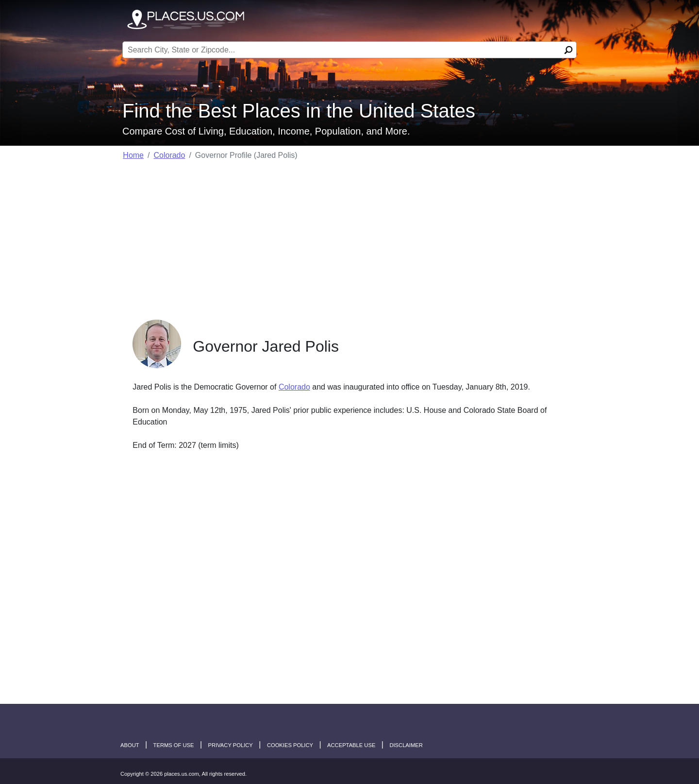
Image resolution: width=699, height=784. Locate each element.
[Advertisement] (349, 237)
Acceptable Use (351, 745)
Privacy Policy (231, 745)
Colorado (169, 155)
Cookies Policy (290, 745)
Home (133, 155)
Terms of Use (174, 745)
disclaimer (406, 745)
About (130, 745)
